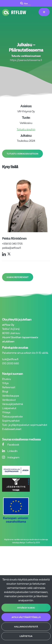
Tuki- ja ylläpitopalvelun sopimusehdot (25, 425)
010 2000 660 (10, 363)
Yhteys (6, 412)
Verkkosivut (9, 400)
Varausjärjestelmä (12, 404)
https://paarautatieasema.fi (26, 60)
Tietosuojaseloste (12, 416)
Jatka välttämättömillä (26, 617)
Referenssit (9, 387)
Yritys (5, 383)
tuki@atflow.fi (10, 359)
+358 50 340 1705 (12, 243)
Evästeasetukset (12, 429)
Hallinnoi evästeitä (26, 627)
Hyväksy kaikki (26, 608)
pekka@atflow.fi (12, 248)
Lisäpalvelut (9, 408)
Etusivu (6, 379)
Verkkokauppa (10, 395)
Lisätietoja (26, 636)
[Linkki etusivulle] (14, 12)
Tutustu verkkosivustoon (22, 154)
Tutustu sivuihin (26, 129)
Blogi (5, 391)
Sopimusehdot (11, 420)
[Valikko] (44, 12)
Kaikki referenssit (18, 277)
